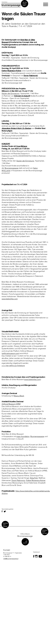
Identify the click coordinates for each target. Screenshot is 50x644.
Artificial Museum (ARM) (11, 404)
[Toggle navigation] (46, 4)
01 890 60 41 (7, 556)
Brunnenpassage (12, 168)
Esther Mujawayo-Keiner (36, 480)
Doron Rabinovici (18, 480)
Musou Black (19, 396)
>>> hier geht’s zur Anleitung (13, 366)
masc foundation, (23, 436)
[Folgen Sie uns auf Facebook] (34, 556)
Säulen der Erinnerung (11, 93)
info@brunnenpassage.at (11, 559)
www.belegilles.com (10, 299)
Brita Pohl (34, 478)
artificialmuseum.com (11, 353)
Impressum (36, 552)
